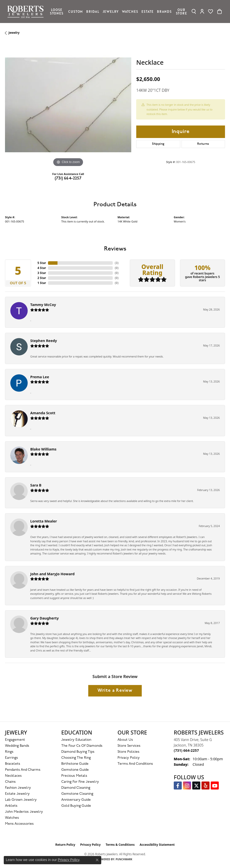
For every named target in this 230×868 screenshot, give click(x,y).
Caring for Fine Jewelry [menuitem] (80, 782)
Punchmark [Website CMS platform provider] (124, 859)
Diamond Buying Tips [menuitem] (78, 752)
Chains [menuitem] (10, 782)
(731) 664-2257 (68, 178)
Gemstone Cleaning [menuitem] (77, 794)
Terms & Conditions (120, 845)
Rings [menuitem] (9, 752)
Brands (164, 11)
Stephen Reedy (44, 341)
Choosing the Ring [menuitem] (76, 758)
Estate (147, 11)
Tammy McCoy (43, 305)
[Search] (194, 11)
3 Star (42, 273)
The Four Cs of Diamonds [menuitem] (82, 746)
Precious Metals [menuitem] (74, 776)
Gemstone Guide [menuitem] (75, 770)
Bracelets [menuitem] (13, 764)
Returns (203, 144)
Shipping (158, 144)
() (117, 263)
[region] (68, 105)
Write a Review (115, 691)
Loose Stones (57, 11)
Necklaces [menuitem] (13, 776)
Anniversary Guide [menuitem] (76, 800)
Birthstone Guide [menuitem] (75, 764)
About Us (125, 740)
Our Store (181, 11)
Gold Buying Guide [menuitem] (76, 806)
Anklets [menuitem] (11, 806)
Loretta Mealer (44, 521)
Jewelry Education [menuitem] (76, 740)
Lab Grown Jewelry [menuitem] (21, 800)
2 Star (42, 278)
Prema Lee (40, 377)
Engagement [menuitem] (15, 740)
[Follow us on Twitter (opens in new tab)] (196, 785)
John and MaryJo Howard (52, 574)
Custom (75, 11)
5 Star (42, 263)
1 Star (42, 283)
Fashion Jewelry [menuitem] (18, 788)
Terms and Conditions (135, 764)
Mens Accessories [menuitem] (19, 824)
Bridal (93, 11)
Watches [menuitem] (12, 818)
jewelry (14, 33)
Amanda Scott (43, 413)
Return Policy (65, 845)
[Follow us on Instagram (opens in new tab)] (187, 785)
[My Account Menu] (202, 11)
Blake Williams (43, 449)
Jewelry (111, 11)
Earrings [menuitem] (11, 758)
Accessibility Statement (157, 845)
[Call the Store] (186, 750)
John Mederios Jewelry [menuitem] (24, 812)
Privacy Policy (129, 758)
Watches (130, 11)
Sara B (36, 485)
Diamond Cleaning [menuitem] (76, 788)
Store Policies (128, 752)
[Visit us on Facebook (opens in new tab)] (178, 785)
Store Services (129, 746)
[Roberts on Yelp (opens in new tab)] (205, 785)
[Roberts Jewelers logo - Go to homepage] (27, 11)
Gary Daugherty (44, 618)
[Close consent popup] (97, 860)
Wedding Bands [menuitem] (17, 746)
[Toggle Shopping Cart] (219, 11)
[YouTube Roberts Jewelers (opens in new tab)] (215, 785)
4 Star (42, 268)
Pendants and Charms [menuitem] (23, 770)
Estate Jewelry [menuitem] (17, 794)
